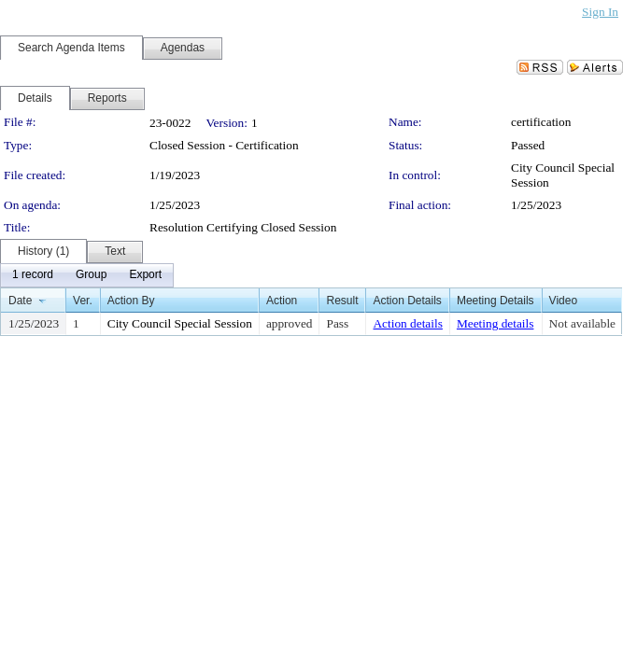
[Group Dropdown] (91, 275)
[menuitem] (33, 275)
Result (342, 301)
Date (20, 301)
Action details (407, 323)
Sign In (600, 12)
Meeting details (496, 323)
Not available (582, 323)
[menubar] (87, 275)
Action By (131, 301)
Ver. (83, 301)
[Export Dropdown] (145, 275)
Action (282, 301)
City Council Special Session (180, 323)
